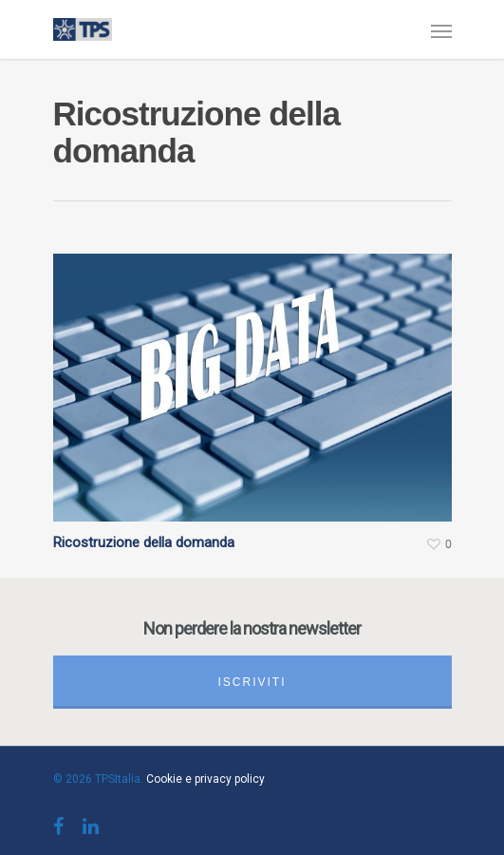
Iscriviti (252, 682)
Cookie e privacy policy (205, 779)
